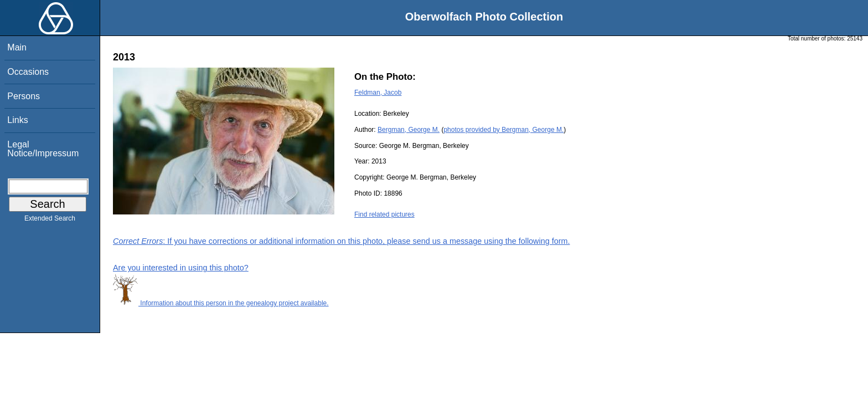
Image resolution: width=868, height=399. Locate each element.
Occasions (28, 72)
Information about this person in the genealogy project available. (221, 303)
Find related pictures (384, 214)
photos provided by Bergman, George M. (503, 130)
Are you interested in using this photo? (181, 268)
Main (17, 47)
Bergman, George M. (409, 130)
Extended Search (50, 221)
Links (17, 120)
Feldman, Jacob (378, 93)
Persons (24, 96)
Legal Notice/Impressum (43, 149)
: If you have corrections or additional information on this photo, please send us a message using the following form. (342, 241)
